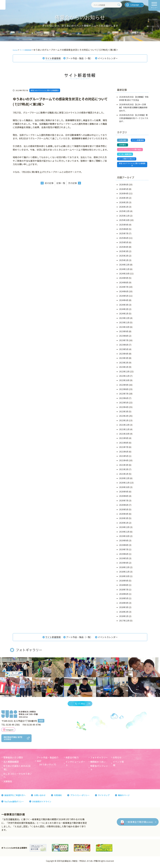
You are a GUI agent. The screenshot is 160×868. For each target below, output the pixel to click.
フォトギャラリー (99, 760)
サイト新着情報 (50, 59)
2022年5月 (124, 405)
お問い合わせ (44, 798)
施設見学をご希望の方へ (16, 798)
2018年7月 (124, 591)
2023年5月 (124, 351)
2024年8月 (124, 284)
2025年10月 (124, 222)
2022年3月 (124, 413)
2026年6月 (124, 186)
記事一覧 (61, 184)
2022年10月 (124, 382)
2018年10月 (124, 578)
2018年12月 (124, 569)
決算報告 (8, 784)
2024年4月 (124, 302)
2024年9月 (124, 280)
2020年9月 (124, 493)
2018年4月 (124, 605)
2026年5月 (124, 191)
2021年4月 (124, 462)
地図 (41, 723)
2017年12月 (124, 623)
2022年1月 (124, 422)
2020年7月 (124, 502)
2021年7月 (124, 449)
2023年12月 (124, 320)
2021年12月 (124, 427)
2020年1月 (124, 525)
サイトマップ (113, 798)
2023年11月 (124, 325)
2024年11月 (124, 271)
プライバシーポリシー (87, 798)
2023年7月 (124, 342)
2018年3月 (124, 609)
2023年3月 (124, 360)
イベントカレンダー (110, 59)
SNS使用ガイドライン (46, 804)
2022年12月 (124, 373)
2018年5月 (124, 600)
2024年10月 (124, 275)
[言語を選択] (134, 5)
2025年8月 (124, 231)
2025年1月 (124, 262)
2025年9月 (124, 227)
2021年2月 (124, 471)
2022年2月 (124, 418)
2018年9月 (124, 583)
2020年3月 (124, 520)
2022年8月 (124, 391)
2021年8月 (124, 445)
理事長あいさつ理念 (13, 760)
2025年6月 (124, 240)
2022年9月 (124, 387)
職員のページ (135, 798)
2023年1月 (124, 369)
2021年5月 (124, 458)
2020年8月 (124, 498)
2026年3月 (124, 200)
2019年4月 (124, 565)
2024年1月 (124, 316)
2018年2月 (124, 614)
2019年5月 (124, 560)
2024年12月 (124, 267)
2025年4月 (124, 249)
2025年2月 (124, 258)
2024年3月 (124, 307)
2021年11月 (124, 431)
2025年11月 (124, 218)
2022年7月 (124, 396)
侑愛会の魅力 (72, 760)
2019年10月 (124, 538)
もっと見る (80, 706)
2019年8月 (124, 547)
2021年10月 (124, 436)
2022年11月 (124, 378)
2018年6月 (124, 596)
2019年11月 (124, 534)
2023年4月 (124, 356)
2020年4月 (124, 516)
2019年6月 (124, 556)
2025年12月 (124, 213)
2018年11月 (124, 574)
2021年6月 (124, 454)
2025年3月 (124, 253)
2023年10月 (124, 329)
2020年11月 (124, 485)
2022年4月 (124, 409)
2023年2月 (124, 364)
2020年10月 (124, 489)
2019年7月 (124, 551)
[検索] (119, 5)
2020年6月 (124, 507)
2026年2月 (124, 204)
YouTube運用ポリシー (16, 804)
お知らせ (117, 760)
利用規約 (63, 798)
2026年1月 (124, 209)
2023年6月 (124, 347)
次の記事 (72, 184)
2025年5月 (124, 244)
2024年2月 (124, 311)
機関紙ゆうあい (98, 764)
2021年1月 (124, 476)
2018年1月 (124, 618)
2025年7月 (124, 235)
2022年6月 (124, 400)
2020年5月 (124, 511)
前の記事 (49, 184)
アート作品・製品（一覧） (79, 59)
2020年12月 (124, 480)
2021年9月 (124, 440)
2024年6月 (124, 293)
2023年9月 (124, 333)
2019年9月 (124, 543)
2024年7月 (124, 289)
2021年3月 (124, 467)
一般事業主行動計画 (139, 825)
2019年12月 (124, 529)
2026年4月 (124, 195)
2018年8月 (124, 587)
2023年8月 (124, 338)
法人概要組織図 (11, 764)
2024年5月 (124, 298)
